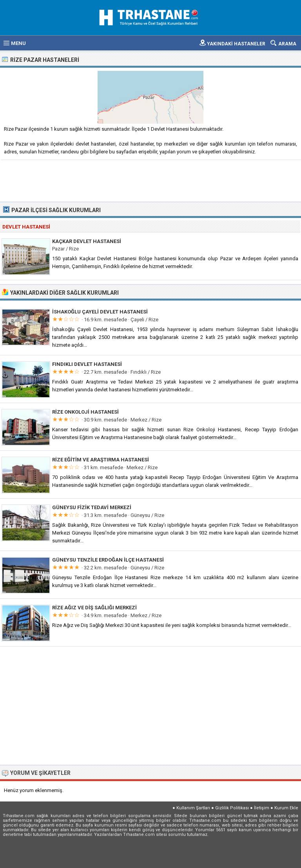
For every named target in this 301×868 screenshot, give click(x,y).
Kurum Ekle (286, 808)
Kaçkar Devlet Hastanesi (87, 241)
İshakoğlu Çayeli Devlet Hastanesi (100, 312)
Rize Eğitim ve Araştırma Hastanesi (101, 460)
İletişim (262, 808)
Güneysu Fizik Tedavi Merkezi (92, 507)
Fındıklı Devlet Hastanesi (87, 364)
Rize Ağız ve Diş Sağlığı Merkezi (94, 608)
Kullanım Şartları (193, 808)
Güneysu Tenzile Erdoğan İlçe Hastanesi (108, 560)
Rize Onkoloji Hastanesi (85, 412)
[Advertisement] (151, 180)
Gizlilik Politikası (232, 808)
